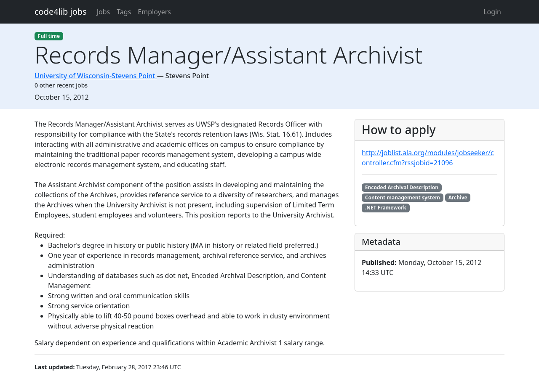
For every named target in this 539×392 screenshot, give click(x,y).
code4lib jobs (61, 12)
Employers (154, 12)
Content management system (403, 197)
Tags (124, 12)
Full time (49, 36)
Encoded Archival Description (402, 187)
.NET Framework (386, 208)
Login (492, 12)
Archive (458, 197)
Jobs (104, 12)
